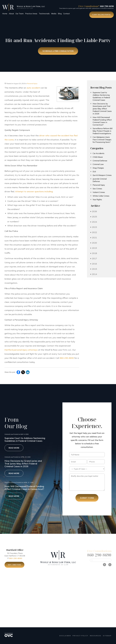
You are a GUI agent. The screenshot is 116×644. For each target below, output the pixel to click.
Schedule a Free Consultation (58, 51)
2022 (94, 232)
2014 (94, 274)
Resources (96, 636)
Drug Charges (98, 168)
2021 (94, 238)
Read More (14, 448)
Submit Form (87, 498)
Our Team (20, 14)
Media (54, 14)
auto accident (33, 88)
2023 (94, 227)
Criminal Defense (100, 161)
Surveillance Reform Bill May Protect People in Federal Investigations (103, 131)
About (11, 14)
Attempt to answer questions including (34, 191)
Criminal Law (98, 164)
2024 (94, 222)
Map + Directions (14, 567)
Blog (60, 14)
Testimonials (44, 14)
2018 (94, 253)
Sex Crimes (97, 189)
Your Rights (97, 200)
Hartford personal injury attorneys (21, 350)
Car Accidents (98, 153)
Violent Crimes (99, 192)
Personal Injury (32, 83)
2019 (94, 248)
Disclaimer (65, 636)
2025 (94, 217)
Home (5, 14)
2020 (94, 243)
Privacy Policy (80, 636)
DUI (94, 172)
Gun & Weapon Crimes (102, 175)
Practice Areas (31, 14)
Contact (66, 14)
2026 (94, 211)
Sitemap (107, 636)
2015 (94, 269)
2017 (94, 258)
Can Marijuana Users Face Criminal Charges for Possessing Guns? (102, 140)
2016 (94, 264)
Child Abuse (98, 157)
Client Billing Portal (101, 15)
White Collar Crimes (101, 196)
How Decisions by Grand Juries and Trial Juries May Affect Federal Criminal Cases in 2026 (102, 109)
